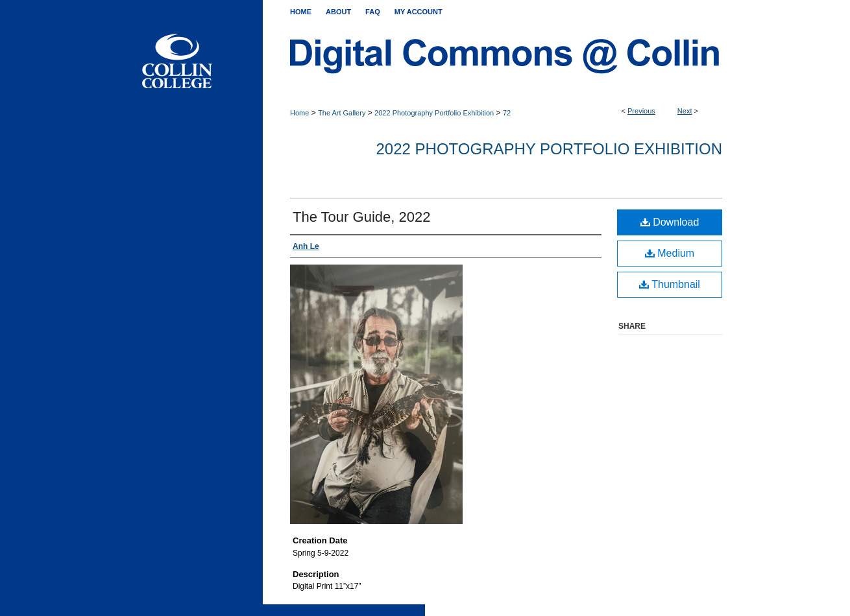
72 (507, 113)
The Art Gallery (342, 113)
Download (670, 222)
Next (685, 111)
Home (299, 113)
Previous (641, 111)
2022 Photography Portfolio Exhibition (434, 113)
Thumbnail (670, 284)
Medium (670, 253)
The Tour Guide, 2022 (361, 217)
